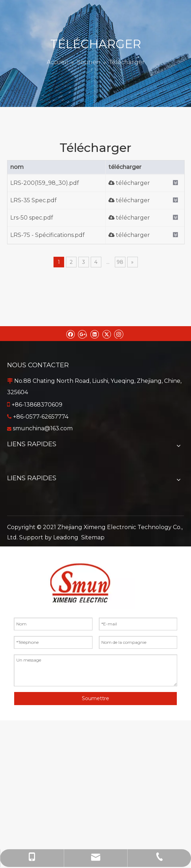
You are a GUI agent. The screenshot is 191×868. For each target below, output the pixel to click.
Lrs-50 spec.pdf (32, 218)
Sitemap (93, 537)
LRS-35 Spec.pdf (33, 200)
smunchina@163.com (43, 428)
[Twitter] (106, 334)
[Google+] (82, 334)
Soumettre (95, 698)
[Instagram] (119, 334)
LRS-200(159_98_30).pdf (45, 183)
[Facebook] (70, 334)
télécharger (129, 183)
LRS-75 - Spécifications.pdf (47, 235)
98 (120, 262)
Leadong (66, 537)
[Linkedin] (94, 334)
